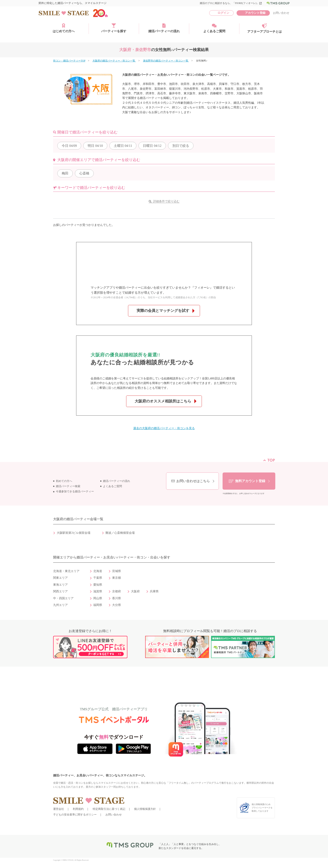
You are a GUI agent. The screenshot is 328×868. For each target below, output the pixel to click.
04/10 (95, 146)
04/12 (152, 146)
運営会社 (59, 809)
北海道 (98, 571)
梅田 (65, 173)
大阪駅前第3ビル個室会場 (74, 533)
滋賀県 (98, 591)
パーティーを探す (114, 28)
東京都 (117, 578)
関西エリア (60, 591)
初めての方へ (64, 481)
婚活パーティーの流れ (164, 28)
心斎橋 (84, 173)
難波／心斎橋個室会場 (120, 533)
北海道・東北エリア (66, 571)
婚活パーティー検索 (68, 486)
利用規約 (78, 809)
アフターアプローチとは (265, 28)
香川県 (117, 598)
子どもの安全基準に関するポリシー (75, 815)
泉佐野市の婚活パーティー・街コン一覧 (166, 61)
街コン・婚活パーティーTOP (69, 61)
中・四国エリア (63, 598)
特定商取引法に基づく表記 (109, 809)
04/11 (123, 146)
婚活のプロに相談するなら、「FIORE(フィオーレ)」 (231, 3)
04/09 (69, 146)
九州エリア (60, 605)
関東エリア (60, 578)
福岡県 (98, 605)
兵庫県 (154, 591)
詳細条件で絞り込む (166, 201)
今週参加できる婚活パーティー (75, 492)
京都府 (117, 591)
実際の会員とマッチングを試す (163, 311)
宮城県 (117, 571)
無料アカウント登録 (250, 481)
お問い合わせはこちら (193, 481)
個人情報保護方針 (145, 809)
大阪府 (135, 591)
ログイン (223, 13)
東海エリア (60, 585)
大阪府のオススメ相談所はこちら (163, 401)
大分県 (117, 605)
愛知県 (98, 585)
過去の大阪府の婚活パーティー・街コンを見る (164, 428)
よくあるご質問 (214, 28)
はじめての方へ (64, 28)
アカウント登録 (255, 13)
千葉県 (98, 578)
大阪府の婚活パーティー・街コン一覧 (114, 61)
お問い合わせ (281, 13)
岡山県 (98, 598)
